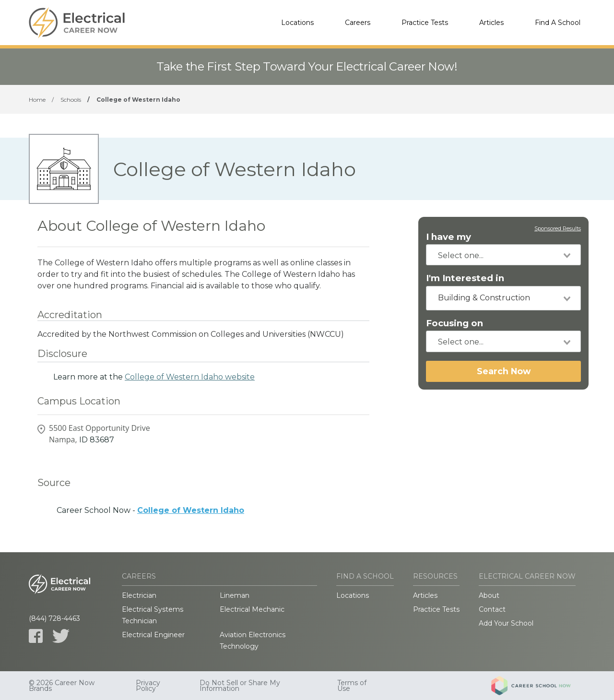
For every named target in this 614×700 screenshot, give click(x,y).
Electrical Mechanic (252, 609)
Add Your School (506, 623)
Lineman (235, 595)
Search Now (504, 371)
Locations (297, 23)
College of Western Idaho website (190, 377)
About (489, 595)
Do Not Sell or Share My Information (240, 686)
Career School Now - (150, 510)
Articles (491, 23)
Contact (492, 609)
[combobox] (503, 255)
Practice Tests (425, 23)
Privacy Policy (148, 686)
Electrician (139, 595)
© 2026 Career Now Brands (62, 686)
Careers (358, 23)
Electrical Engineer (153, 635)
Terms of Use (352, 686)
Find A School (558, 23)
